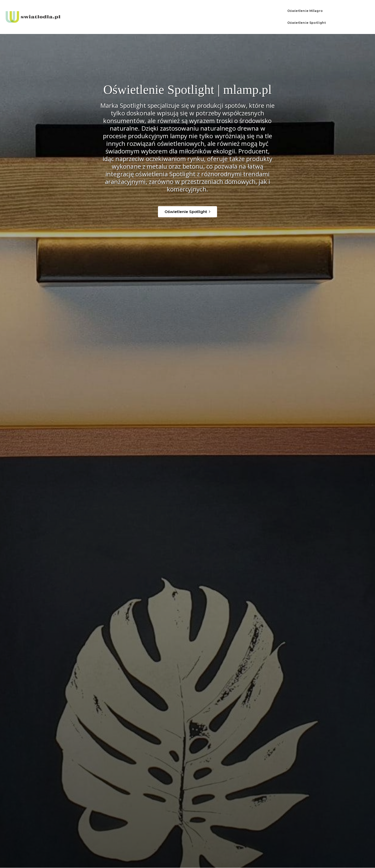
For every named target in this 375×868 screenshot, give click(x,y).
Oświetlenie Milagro (268, 13)
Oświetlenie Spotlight (315, 13)
